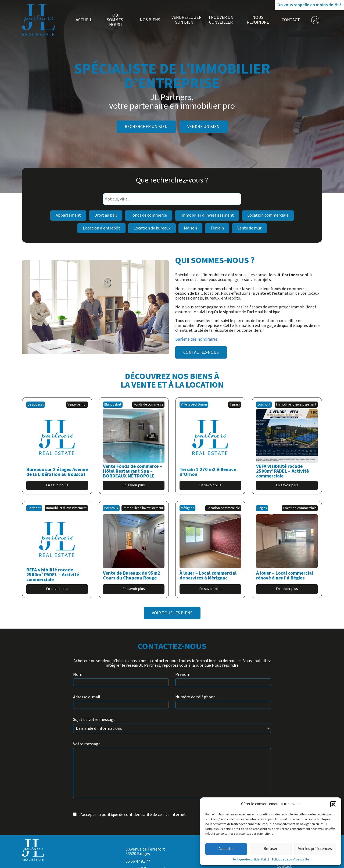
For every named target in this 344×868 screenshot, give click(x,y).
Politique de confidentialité (251, 860)
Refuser (270, 849)
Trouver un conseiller (221, 20)
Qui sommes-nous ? (116, 20)
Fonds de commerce (149, 215)
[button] (333, 804)
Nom (78, 675)
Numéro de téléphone (195, 697)
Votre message (87, 744)
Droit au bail (106, 215)
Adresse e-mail (87, 697)
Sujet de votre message (94, 720)
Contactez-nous (201, 352)
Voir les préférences (315, 849)
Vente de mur (249, 228)
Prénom (183, 675)
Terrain (217, 228)
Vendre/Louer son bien (184, 20)
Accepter (226, 849)
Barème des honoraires (197, 339)
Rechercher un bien (146, 127)
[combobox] (172, 199)
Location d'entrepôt (101, 228)
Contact (291, 20)
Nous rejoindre (258, 20)
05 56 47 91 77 (138, 861)
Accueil (84, 20)
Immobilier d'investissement (207, 215)
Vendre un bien (203, 127)
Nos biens (150, 20)
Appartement (68, 215)
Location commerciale (268, 215)
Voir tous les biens (172, 613)
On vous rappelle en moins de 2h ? (309, 5)
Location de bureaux (152, 228)
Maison (190, 228)
